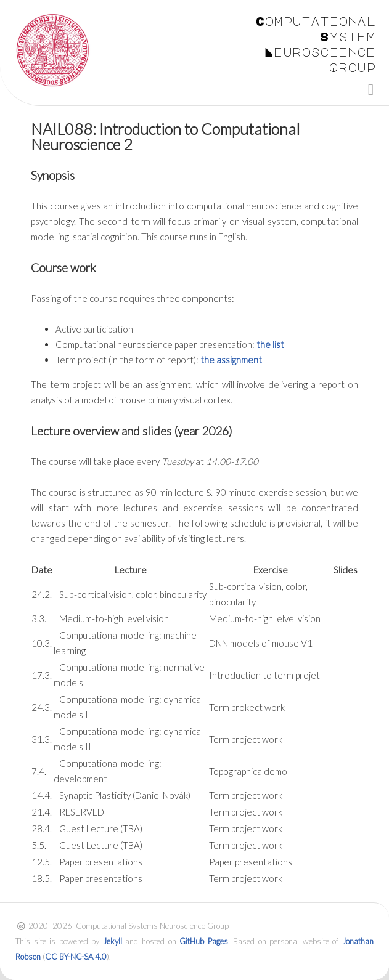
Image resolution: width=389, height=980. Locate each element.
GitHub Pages (204, 941)
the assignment (231, 360)
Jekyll (113, 941)
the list (270, 344)
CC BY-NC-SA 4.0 (76, 957)
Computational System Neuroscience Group (315, 44)
